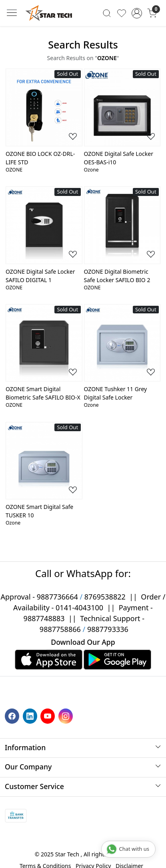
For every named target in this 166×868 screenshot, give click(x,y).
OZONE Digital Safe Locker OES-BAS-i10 (119, 158)
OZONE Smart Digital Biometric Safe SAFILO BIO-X (43, 393)
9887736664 (57, 597)
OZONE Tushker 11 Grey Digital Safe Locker (116, 393)
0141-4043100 (79, 608)
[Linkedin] (31, 716)
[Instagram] (67, 716)
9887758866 (60, 629)
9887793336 (108, 629)
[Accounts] (137, 13)
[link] (107, 13)
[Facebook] (13, 716)
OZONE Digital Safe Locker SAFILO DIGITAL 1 (40, 276)
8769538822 (105, 597)
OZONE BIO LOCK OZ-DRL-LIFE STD (40, 158)
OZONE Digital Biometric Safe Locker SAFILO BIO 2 (117, 276)
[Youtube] (49, 716)
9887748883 (44, 618)
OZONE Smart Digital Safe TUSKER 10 (39, 511)
